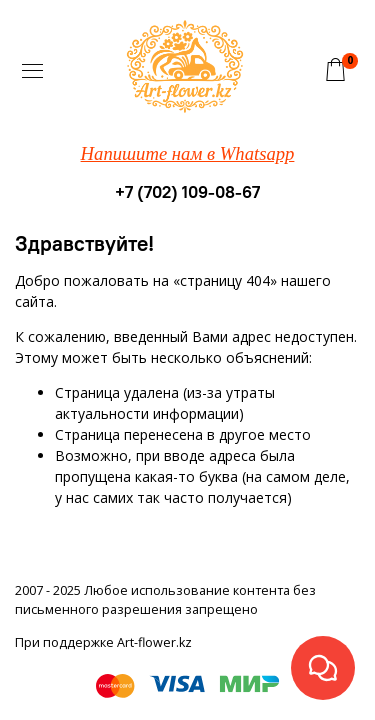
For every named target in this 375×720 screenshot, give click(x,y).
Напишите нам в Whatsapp (188, 153)
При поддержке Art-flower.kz (103, 642)
